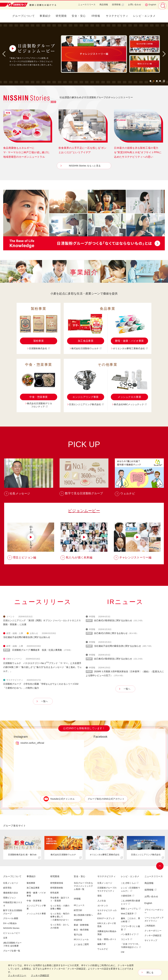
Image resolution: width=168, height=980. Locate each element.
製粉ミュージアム (131, 909)
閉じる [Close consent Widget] (150, 973)
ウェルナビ (103, 949)
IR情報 (96, 16)
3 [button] (157, 82)
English (151, 5)
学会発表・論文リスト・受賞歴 (60, 899)
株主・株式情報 (81, 930)
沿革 (5, 938)
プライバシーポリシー (154, 912)
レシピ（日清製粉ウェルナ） (130, 890)
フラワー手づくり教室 (130, 928)
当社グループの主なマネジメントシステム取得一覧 (83, 886)
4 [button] (160, 82)
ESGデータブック (106, 919)
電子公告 (78, 935)
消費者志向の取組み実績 (107, 933)
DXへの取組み (10, 923)
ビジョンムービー (84, 511)
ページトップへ (160, 866)
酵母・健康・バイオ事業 (129, 341)
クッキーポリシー (153, 931)
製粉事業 (39, 341)
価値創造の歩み (11, 893)
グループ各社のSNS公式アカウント (106, 799)
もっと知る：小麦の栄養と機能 (60, 907)
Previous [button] (5, 54)
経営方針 (78, 910)
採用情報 (118, 5)
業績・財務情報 (81, 925)
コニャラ (127, 939)
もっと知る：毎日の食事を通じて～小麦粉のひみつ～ (60, 917)
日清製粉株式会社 (40, 348)
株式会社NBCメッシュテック (130, 405)
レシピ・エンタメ (144, 16)
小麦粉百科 (128, 896)
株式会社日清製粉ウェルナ (87, 348)
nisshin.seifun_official (32, 743)
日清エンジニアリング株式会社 (86, 405)
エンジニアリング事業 (86, 397)
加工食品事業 (86, 341)
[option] (84, 54)
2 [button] (154, 82)
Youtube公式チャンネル (62, 799)
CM (123, 952)
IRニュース (79, 906)
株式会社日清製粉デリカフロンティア (40, 405)
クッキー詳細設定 (153, 936)
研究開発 (61, 16)
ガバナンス (103, 906)
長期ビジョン (10, 898)
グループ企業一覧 (12, 951)
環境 (100, 896)
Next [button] (163, 54)
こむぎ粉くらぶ (130, 883)
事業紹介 (45, 16)
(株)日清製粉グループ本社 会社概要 (12, 945)
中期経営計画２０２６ (13, 904)
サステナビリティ (117, 16)
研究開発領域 (57, 883)
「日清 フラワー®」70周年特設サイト (131, 946)
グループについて (24, 16)
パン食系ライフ (130, 934)
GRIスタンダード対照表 (107, 925)
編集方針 (102, 944)
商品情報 (104, 5)
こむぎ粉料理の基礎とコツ (130, 902)
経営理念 (7, 888)
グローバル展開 (11, 919)
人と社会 (102, 901)
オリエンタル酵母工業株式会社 (130, 348)
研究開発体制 (57, 888)
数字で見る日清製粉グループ (13, 912)
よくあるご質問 (81, 945)
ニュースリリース (87, 5)
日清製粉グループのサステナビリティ (107, 890)
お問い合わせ (135, 5)
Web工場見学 (129, 914)
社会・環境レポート (107, 939)
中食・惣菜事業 (38, 397)
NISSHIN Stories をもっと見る (85, 166)
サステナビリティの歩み (107, 912)
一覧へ (44, 701)
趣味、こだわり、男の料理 (130, 920)
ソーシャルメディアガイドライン (154, 919)
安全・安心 (79, 16)
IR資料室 (78, 920)
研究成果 (55, 893)
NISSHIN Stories (11, 928)
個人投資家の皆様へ (83, 915)
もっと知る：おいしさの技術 (60, 926)
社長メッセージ (11, 883)
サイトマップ (151, 941)
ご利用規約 (150, 926)
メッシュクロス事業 (129, 397)
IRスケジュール (81, 940)
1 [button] (150, 82)
